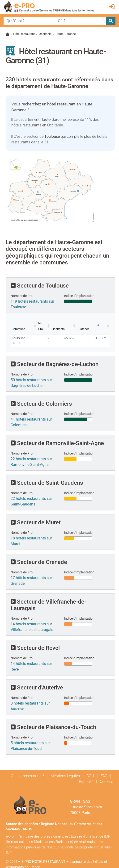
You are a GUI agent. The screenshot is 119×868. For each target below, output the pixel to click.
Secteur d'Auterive (37, 677)
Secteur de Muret (36, 512)
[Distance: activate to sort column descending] (92, 323)
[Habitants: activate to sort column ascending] (71, 323)
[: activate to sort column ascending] (106, 323)
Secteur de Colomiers (41, 393)
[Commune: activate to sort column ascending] (27, 323)
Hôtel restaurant (24, 34)
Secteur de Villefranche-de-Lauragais (48, 594)
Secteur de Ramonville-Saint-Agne (57, 433)
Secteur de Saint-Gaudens (47, 472)
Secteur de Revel (35, 637)
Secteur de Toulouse (40, 286)
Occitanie (45, 34)
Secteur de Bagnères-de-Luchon (55, 353)
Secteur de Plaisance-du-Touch (53, 716)
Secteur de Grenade (39, 551)
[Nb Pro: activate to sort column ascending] (53, 323)
